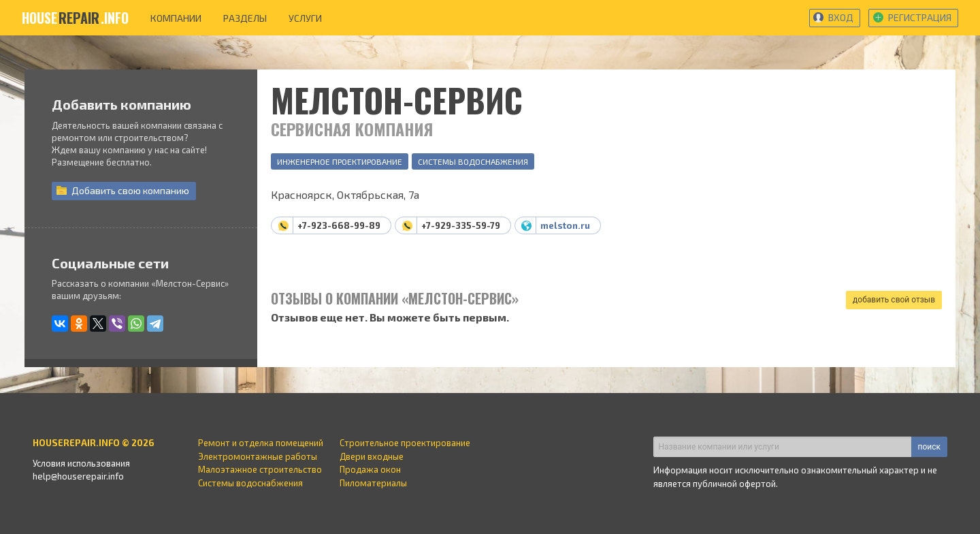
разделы (245, 18)
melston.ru (565, 225)
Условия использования (81, 463)
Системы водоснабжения (473, 161)
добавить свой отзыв (894, 300)
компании (176, 18)
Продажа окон (370, 469)
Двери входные (372, 456)
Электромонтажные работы (258, 456)
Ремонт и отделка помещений (261, 443)
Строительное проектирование (405, 443)
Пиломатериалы (373, 483)
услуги (305, 18)
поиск (929, 447)
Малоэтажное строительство (260, 469)
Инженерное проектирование (340, 161)
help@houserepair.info (78, 476)
